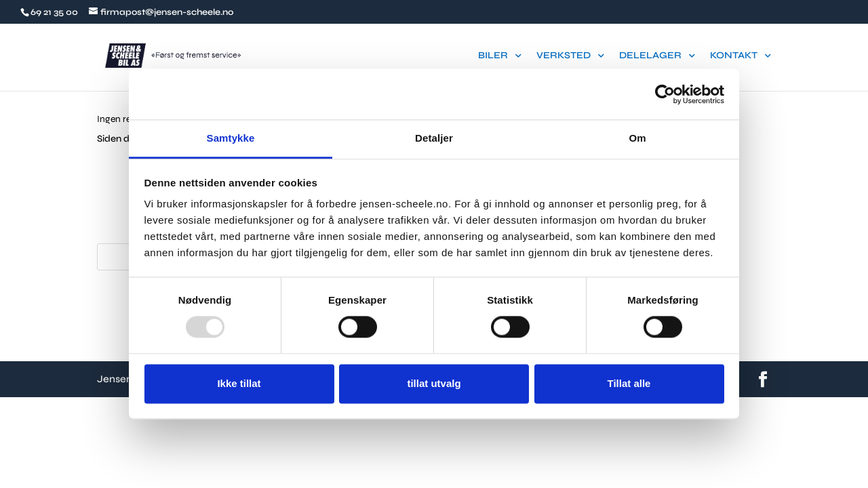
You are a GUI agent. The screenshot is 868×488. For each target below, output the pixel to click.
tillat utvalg (434, 383)
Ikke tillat (239, 383)
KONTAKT (734, 56)
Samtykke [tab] (231, 138)
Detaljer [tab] (434, 138)
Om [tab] (637, 138)
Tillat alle (629, 383)
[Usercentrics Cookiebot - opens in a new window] (665, 94)
